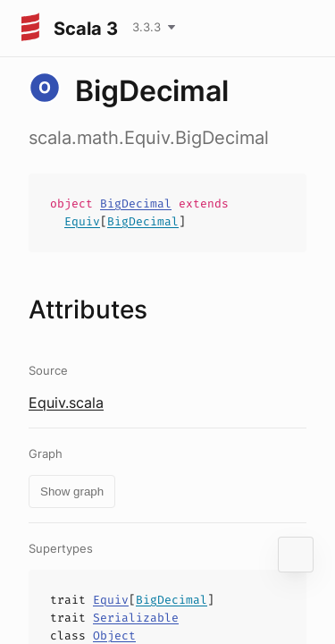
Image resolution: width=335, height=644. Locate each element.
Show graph (72, 491)
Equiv (82, 221)
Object (114, 636)
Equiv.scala (66, 402)
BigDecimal (136, 203)
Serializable (136, 618)
